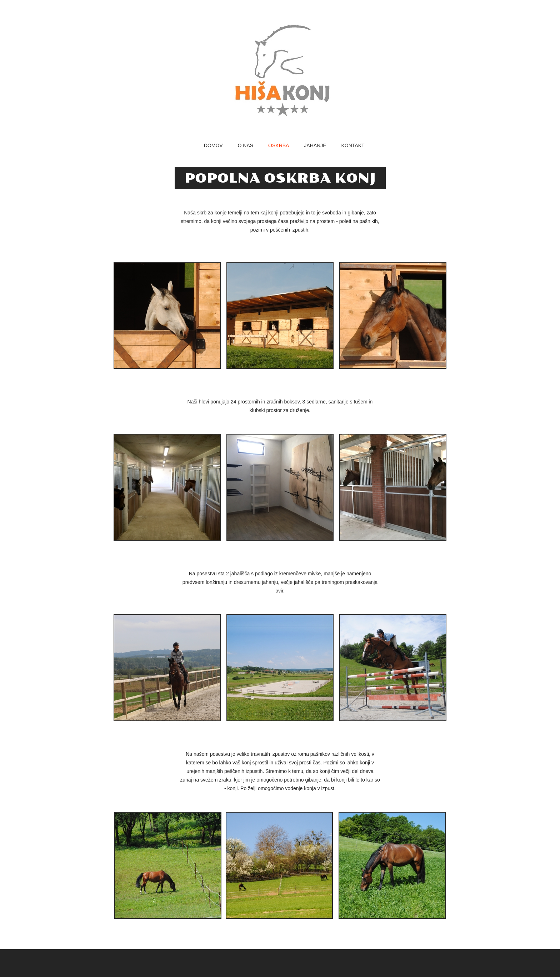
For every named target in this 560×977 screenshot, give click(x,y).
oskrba (279, 146)
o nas (246, 146)
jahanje (315, 146)
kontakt (353, 146)
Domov (213, 146)
